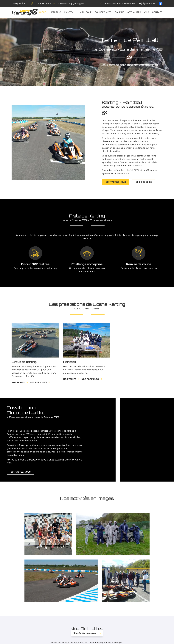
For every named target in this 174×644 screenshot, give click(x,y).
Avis (146, 12)
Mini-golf (86, 12)
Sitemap (120, 640)
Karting (56, 12)
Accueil (43, 12)
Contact (157, 12)
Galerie (119, 12)
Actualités (134, 12)
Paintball (70, 12)
